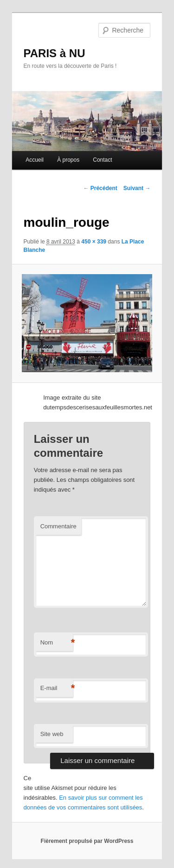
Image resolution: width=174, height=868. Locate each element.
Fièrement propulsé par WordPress (87, 841)
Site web (52, 734)
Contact (102, 160)
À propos (68, 160)
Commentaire (58, 526)
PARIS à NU (55, 53)
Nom (57, 643)
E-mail (57, 688)
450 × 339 (94, 242)
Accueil (35, 160)
